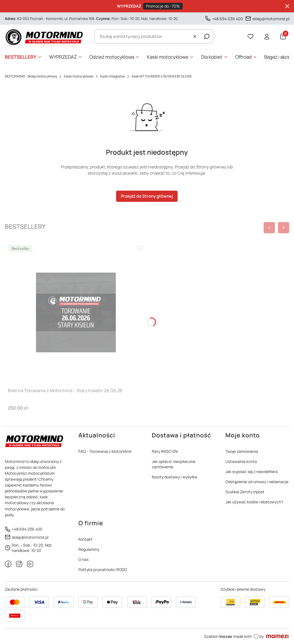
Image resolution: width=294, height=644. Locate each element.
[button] (207, 36)
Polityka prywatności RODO (103, 569)
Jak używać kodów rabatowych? (254, 502)
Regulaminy (89, 549)
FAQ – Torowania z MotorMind (105, 451)
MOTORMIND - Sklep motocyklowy (31, 76)
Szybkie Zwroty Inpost (245, 492)
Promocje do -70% (163, 6)
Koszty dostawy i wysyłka (174, 477)
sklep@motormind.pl (271, 19)
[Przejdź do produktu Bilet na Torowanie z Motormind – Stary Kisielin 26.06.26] (76, 312)
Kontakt (85, 539)
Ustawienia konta (241, 461)
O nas (83, 559)
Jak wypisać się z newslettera (252, 471)
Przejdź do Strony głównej (147, 196)
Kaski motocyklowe (79, 76)
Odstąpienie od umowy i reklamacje (257, 482)
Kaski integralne (112, 76)
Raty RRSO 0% (165, 451)
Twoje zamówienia (242, 451)
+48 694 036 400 (228, 19)
